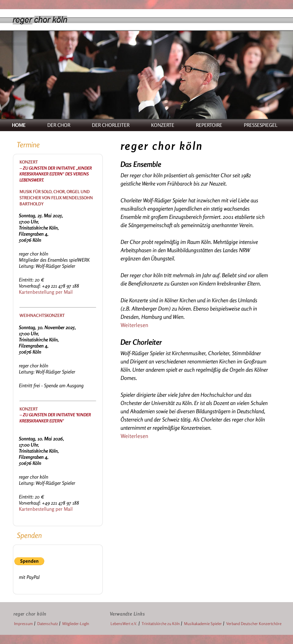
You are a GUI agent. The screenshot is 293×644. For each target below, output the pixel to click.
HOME (19, 125)
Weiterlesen (134, 325)
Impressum (24, 624)
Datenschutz (48, 624)
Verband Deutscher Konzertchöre (254, 624)
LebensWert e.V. (124, 624)
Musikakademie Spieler (203, 624)
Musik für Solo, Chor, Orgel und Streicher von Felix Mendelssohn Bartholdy (56, 197)
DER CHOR (59, 125)
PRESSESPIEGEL (261, 125)
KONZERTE (163, 125)
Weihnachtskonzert (42, 315)
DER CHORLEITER (111, 125)
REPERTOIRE (209, 125)
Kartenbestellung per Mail (46, 292)
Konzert (29, 162)
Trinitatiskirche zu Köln (161, 624)
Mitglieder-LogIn (76, 624)
